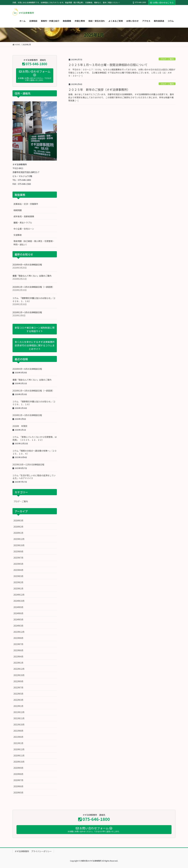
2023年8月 (18, 638)
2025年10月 (19, 545)
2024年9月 (18, 607)
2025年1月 (18, 588)
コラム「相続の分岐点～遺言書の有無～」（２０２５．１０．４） (35, 452)
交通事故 (18, 235)
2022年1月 (18, 706)
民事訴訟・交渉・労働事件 (26, 204)
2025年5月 (18, 564)
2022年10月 (19, 675)
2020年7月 (18, 780)
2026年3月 (18, 520)
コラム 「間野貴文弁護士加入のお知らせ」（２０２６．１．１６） (34, 403)
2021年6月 (18, 737)
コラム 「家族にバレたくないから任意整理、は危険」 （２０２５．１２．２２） (35, 438)
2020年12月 (19, 749)
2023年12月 (19, 632)
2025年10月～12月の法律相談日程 (28, 464)
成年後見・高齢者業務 (24, 216)
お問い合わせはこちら (162, 2)
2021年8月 (18, 731)
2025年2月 (18, 582)
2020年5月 (18, 792)
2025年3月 (18, 576)
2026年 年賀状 (20, 426)
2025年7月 (18, 558)
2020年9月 (18, 768)
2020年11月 (19, 755)
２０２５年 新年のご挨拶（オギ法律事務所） (99, 90)
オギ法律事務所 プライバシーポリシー (33, 851)
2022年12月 (19, 669)
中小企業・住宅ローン (24, 229)
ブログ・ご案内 (167, 59)
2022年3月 (18, 700)
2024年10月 (19, 601)
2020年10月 (19, 762)
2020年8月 (18, 774)
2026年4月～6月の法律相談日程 (27, 265)
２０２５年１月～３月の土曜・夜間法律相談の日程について (108, 65)
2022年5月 (18, 694)
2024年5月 (18, 619)
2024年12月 (19, 595)
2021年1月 (18, 743)
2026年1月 (18, 533)
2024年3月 (18, 626)
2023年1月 (18, 663)
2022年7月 (18, 687)
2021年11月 (19, 718)
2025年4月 (18, 570)
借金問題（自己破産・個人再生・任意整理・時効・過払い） (34, 243)
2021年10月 (19, 724)
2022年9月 (18, 681)
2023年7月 (18, 644)
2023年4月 (18, 656)
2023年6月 (18, 650)
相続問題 (18, 210)
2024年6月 (18, 613)
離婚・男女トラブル (23, 223)
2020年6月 (18, 786)
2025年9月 (18, 551)
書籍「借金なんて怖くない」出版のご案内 (32, 276)
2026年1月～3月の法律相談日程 (27, 312)
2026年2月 (18, 527)
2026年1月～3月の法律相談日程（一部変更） (33, 287)
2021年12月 (19, 712)
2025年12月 (19, 539)
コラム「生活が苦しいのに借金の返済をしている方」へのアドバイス (34, 477)
